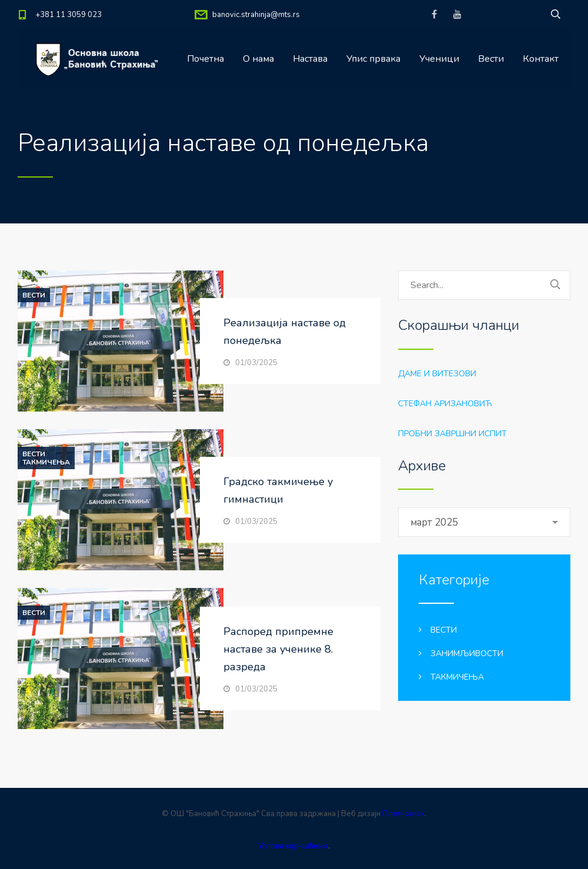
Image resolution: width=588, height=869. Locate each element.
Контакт (541, 59)
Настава (310, 59)
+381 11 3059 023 (69, 15)
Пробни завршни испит (452, 434)
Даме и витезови (437, 374)
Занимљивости (467, 654)
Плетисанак (403, 814)
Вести (491, 59)
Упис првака (373, 59)
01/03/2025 (256, 363)
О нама (258, 59)
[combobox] (484, 522)
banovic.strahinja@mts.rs (256, 15)
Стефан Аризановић (445, 404)
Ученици (439, 59)
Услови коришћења (293, 846)
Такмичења (46, 462)
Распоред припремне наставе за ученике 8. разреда (278, 649)
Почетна (206, 59)
